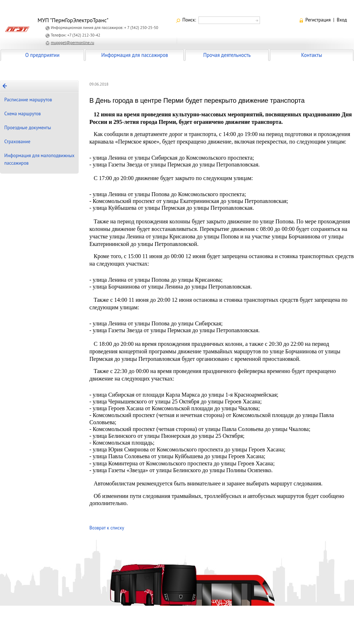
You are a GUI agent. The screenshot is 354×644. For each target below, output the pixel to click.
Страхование (17, 142)
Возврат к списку (107, 528)
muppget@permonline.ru (72, 43)
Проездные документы (28, 128)
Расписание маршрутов (28, 100)
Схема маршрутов (23, 114)
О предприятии (43, 55)
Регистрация (318, 20)
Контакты (311, 55)
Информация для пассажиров (135, 55)
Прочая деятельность (227, 55)
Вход (342, 20)
